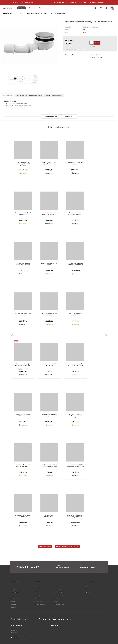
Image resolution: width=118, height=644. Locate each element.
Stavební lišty (57, 598)
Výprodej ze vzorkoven (88, 592)
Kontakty (13, 589)
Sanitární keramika (58, 586)
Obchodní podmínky (15, 592)
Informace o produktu (8, 95)
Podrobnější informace (51, 116)
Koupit (97, 43)
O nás (12, 586)
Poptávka (47, 95)
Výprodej (85, 586)
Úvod (20, 13)
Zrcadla (56, 601)
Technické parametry (21, 95)
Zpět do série (8, 13)
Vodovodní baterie (39, 589)
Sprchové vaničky (58, 592)
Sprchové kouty (58, 589)
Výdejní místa (14, 598)
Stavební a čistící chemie (40, 601)
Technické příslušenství (32, 13)
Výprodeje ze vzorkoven (59, 604)
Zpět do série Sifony (45, 547)
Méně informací (69, 116)
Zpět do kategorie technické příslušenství (67, 547)
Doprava (13, 595)
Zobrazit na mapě (15, 638)
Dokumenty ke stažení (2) (36, 95)
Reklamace (13, 604)
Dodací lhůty (14, 607)
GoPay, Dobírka (81, 49)
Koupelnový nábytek (39, 595)
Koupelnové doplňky (59, 595)
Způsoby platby (14, 601)
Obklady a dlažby (39, 586)
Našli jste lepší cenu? (58, 95)
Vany (36, 592)
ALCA (84, 30)
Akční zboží (85, 589)
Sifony (44, 13)
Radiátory (37, 598)
